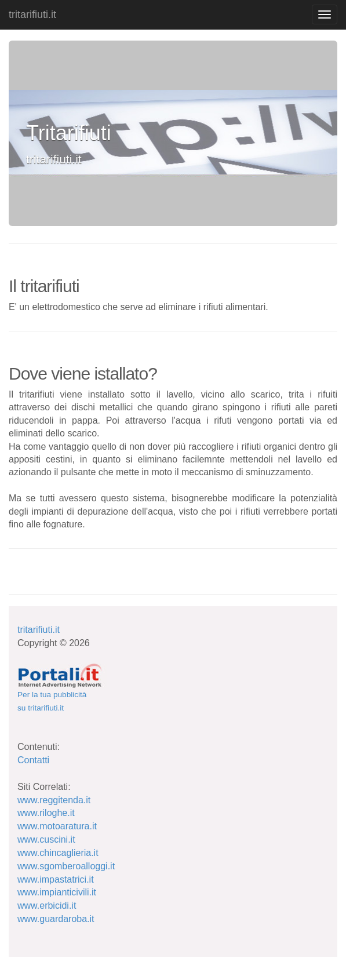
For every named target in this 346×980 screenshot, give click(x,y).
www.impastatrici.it (56, 879)
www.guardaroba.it (56, 919)
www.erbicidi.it (47, 906)
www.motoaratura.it (57, 826)
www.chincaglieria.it (58, 853)
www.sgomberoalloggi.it (66, 866)
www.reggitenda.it (54, 800)
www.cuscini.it (46, 839)
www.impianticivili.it (57, 892)
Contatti (33, 760)
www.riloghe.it (46, 813)
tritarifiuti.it (32, 14)
